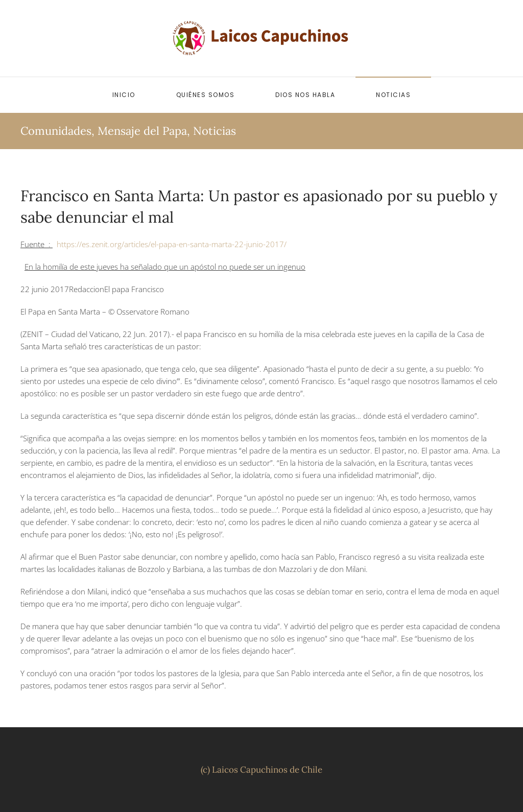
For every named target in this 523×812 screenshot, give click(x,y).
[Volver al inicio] (261, 38)
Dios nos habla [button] (305, 95)
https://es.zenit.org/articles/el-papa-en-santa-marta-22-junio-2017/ (172, 244)
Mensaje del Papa (142, 131)
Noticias (393, 95)
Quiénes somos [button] (206, 95)
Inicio (124, 95)
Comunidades (56, 131)
